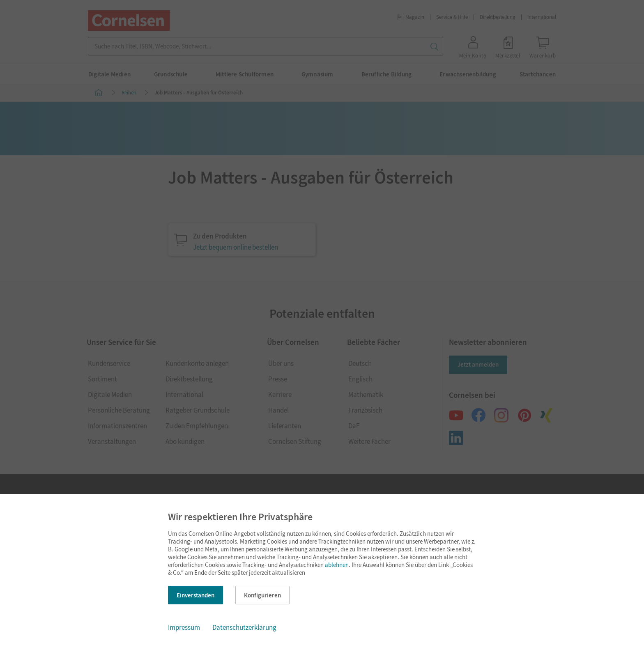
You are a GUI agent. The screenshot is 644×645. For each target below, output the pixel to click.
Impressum (184, 627)
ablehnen (337, 565)
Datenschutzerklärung (244, 627)
